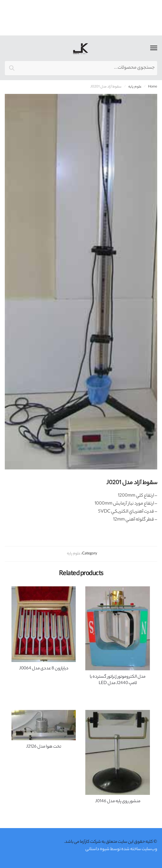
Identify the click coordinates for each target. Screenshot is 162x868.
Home (153, 87)
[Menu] (148, 48)
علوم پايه (135, 87)
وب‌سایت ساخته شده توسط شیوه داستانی (121, 849)
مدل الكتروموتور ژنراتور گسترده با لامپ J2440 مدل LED (118, 680)
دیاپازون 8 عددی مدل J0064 (44, 669)
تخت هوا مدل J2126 (44, 747)
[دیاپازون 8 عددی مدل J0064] (44, 624)
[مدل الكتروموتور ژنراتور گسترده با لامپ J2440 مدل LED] (118, 628)
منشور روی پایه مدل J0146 (118, 802)
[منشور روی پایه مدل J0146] (118, 752)
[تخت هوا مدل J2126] (44, 725)
